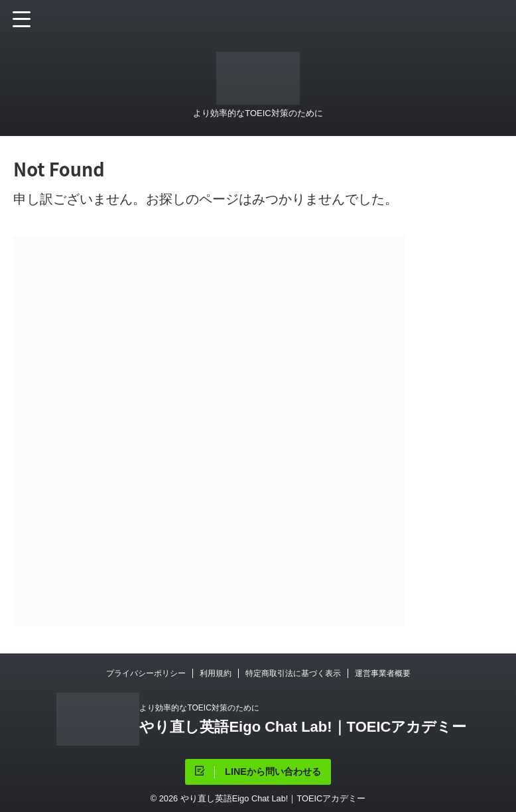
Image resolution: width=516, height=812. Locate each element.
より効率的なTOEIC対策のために (199, 708)
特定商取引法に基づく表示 (293, 673)
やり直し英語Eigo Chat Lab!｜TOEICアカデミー (303, 727)
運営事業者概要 (383, 673)
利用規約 (216, 673)
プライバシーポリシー (146, 673)
